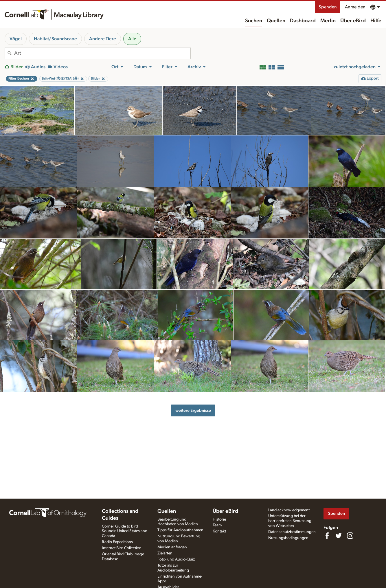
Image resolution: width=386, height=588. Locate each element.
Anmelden (355, 7)
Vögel (16, 39)
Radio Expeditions (117, 542)
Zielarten (165, 553)
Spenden (328, 7)
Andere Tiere (103, 39)
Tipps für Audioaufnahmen (180, 530)
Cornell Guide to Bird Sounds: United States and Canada (125, 531)
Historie (219, 519)
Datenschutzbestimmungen (292, 532)
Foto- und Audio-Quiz (176, 559)
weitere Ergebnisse (193, 410)
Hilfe (376, 21)
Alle (132, 39)
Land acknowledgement (289, 510)
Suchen (254, 21)
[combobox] (102, 53)
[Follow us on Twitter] (339, 536)
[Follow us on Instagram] (350, 536)
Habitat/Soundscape (55, 39)
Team (217, 525)
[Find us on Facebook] (327, 536)
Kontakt (219, 531)
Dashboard (303, 21)
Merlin (328, 21)
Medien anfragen (172, 547)
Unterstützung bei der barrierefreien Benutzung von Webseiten (290, 521)
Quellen (276, 21)
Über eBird (353, 21)
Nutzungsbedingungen (288, 538)
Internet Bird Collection (122, 548)
